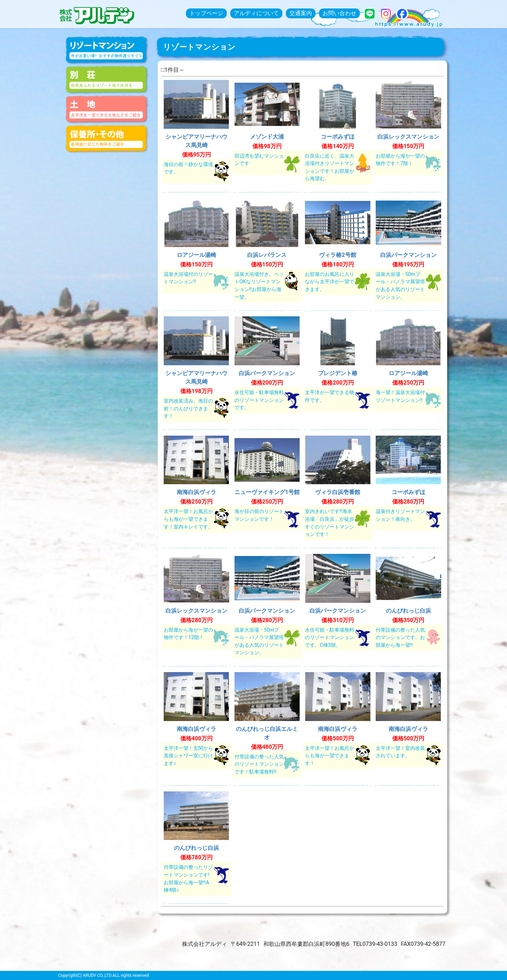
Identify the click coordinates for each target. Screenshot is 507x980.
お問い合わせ (339, 13)
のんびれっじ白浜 (408, 611)
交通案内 (301, 13)
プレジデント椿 (338, 373)
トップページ (206, 13)
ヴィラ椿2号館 (337, 255)
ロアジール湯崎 (196, 255)
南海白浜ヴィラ (196, 492)
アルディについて (256, 13)
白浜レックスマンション (408, 137)
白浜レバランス (267, 255)
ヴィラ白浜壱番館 (338, 492)
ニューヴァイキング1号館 (267, 492)
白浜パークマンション (408, 255)
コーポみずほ (338, 137)
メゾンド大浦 (267, 137)
